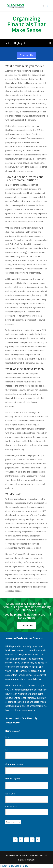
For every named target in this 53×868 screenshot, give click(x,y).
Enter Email (10, 794)
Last (7, 750)
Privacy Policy (7, 866)
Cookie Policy (21, 866)
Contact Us (26, 55)
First (7, 737)
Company (14, 764)
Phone (13, 779)
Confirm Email (11, 806)
